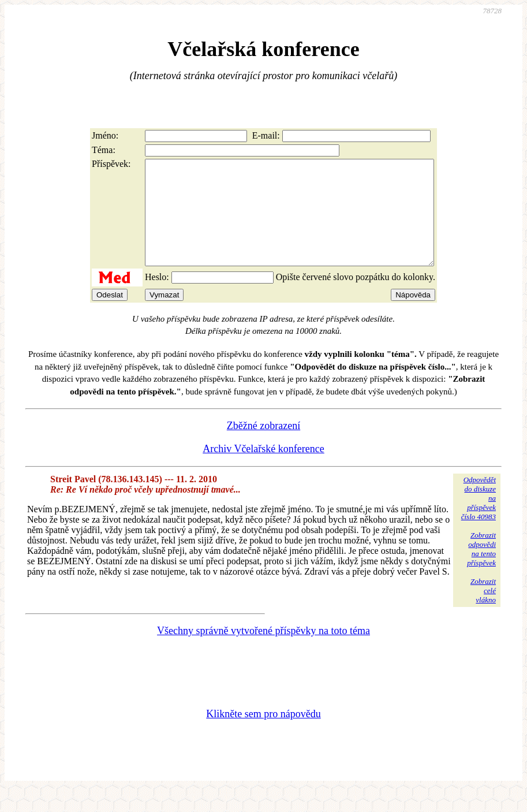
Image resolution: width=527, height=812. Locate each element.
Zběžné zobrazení (263, 446)
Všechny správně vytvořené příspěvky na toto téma (263, 651)
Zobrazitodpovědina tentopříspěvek (481, 570)
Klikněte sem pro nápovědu (263, 735)
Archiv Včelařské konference (263, 470)
